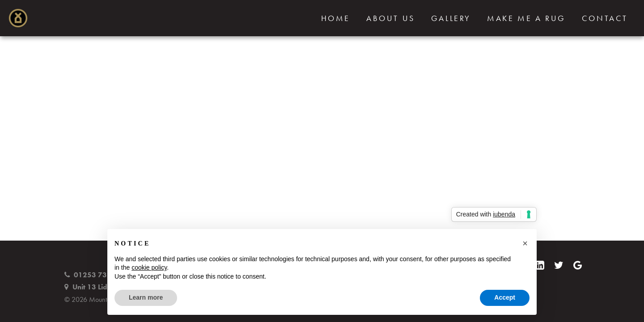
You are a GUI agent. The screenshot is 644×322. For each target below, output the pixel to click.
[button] (525, 243)
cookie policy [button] (149, 267)
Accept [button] (505, 297)
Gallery (451, 18)
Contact (605, 18)
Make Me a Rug (526, 18)
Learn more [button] (146, 297)
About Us (391, 18)
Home (336, 18)
